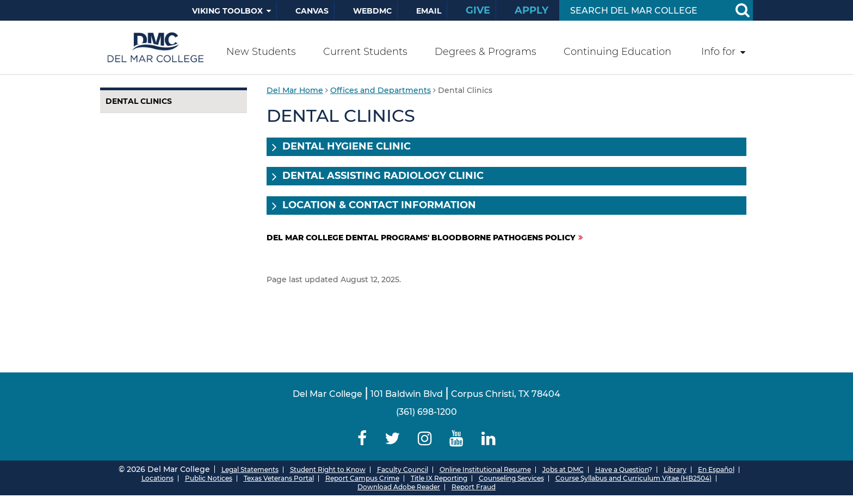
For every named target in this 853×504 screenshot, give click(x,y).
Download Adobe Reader (399, 487)
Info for (718, 52)
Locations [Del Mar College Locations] (157, 478)
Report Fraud (474, 487)
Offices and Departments (381, 90)
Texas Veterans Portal (279, 478)
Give (478, 10)
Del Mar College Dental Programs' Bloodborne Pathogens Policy (421, 238)
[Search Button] (742, 10)
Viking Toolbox (227, 11)
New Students (261, 52)
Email (429, 11)
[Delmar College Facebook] (362, 438)
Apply (531, 10)
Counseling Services (511, 478)
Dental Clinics (139, 101)
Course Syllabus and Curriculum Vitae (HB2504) (633, 478)
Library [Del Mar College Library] (675, 469)
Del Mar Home (295, 90)
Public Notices (209, 478)
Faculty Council (403, 469)
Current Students (365, 52)
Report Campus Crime (362, 478)
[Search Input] (643, 11)
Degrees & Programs (486, 52)
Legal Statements (250, 469)
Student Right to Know (328, 469)
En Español (716, 469)
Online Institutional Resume (485, 469)
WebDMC (372, 11)
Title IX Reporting (439, 478)
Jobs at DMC (563, 469)
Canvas (312, 11)
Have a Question (622, 469)
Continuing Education (617, 52)
